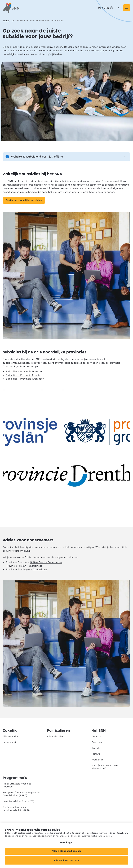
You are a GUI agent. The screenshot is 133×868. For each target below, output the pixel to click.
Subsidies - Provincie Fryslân (23, 375)
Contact (96, 736)
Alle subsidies (11, 736)
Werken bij (98, 760)
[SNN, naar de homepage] (11, 8)
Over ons (97, 742)
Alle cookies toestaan (66, 860)
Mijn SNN (106, 8)
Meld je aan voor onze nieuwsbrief (105, 767)
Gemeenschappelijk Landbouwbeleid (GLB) (16, 809)
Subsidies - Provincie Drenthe (24, 371)
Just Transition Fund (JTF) (19, 801)
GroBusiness (40, 569)
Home (6, 21)
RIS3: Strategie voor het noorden (17, 785)
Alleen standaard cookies (67, 851)
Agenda (96, 748)
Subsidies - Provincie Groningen (25, 379)
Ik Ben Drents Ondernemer (46, 562)
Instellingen (66, 842)
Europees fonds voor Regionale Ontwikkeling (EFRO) (21, 794)
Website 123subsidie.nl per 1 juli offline (66, 157)
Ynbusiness (36, 566)
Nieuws (96, 754)
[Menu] (127, 8)
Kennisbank (10, 742)
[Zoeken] (118, 8)
